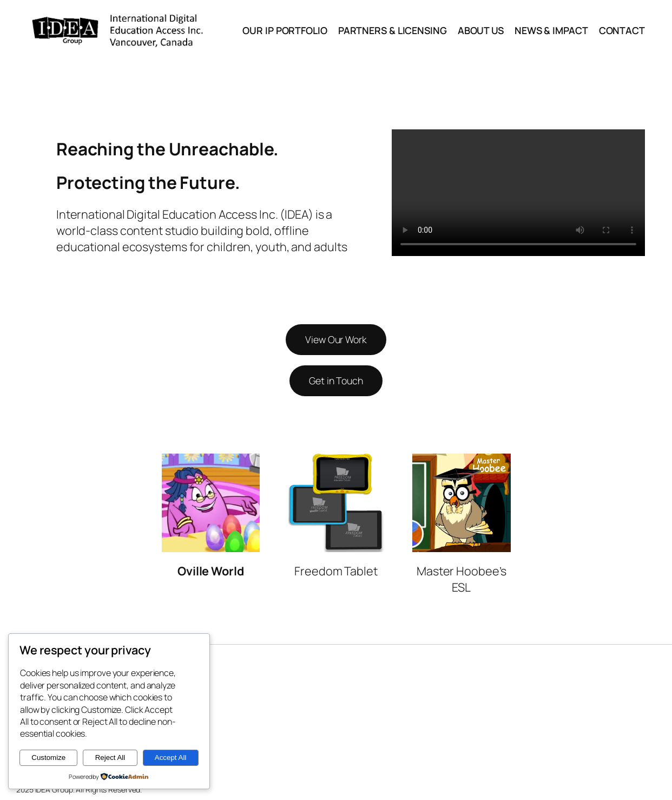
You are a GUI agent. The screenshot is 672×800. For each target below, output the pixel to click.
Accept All (171, 758)
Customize (48, 758)
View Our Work (336, 339)
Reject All (110, 758)
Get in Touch (336, 381)
